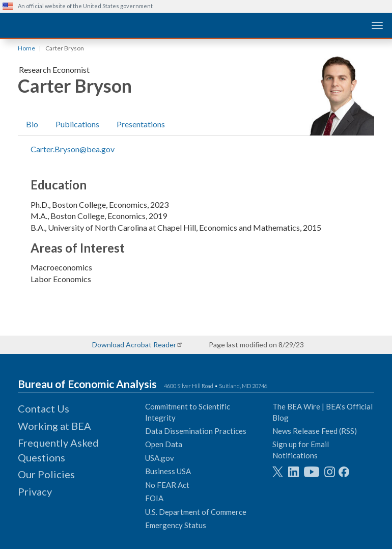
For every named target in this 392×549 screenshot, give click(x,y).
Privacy (35, 491)
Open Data (164, 444)
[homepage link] (79, 25)
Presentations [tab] (141, 124)
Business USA (168, 471)
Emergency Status (176, 525)
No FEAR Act (167, 485)
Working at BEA (54, 426)
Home (26, 48)
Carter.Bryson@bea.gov (73, 149)
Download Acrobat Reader (134, 345)
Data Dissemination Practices (196, 431)
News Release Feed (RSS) (315, 431)
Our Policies (46, 474)
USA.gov (160, 458)
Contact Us (44, 408)
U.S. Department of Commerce (196, 512)
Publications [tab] (77, 124)
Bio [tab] (32, 124)
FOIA (154, 498)
